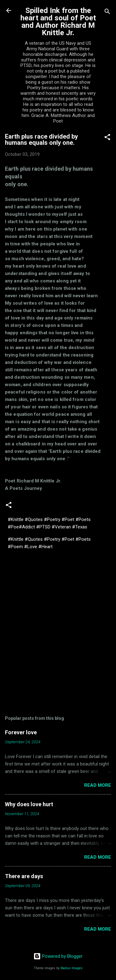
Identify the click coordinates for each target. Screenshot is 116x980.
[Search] (107, 13)
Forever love (21, 732)
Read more (98, 785)
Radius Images (72, 968)
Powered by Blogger (58, 956)
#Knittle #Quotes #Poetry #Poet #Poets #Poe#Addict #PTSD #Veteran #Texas (49, 523)
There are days (24, 876)
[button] (107, 138)
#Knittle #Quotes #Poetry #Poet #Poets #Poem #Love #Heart (49, 543)
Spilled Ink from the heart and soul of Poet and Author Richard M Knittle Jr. (58, 22)
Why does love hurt (29, 804)
